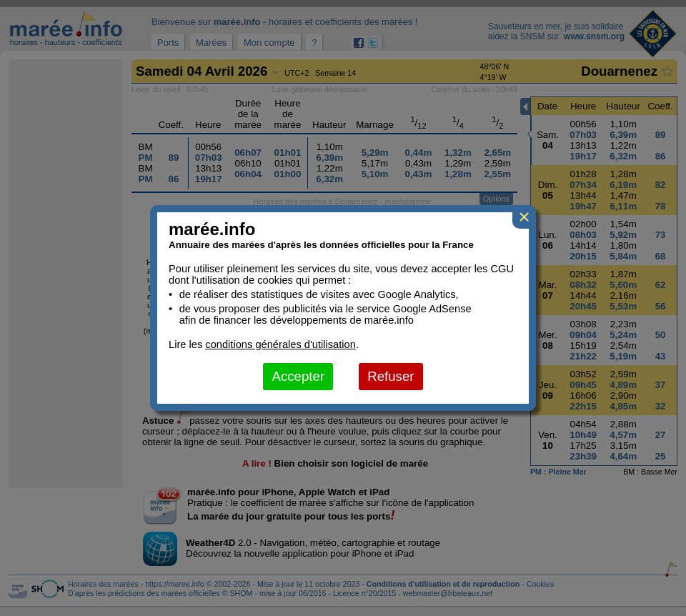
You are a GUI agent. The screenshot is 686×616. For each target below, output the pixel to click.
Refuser (391, 376)
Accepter (298, 376)
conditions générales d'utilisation (280, 344)
